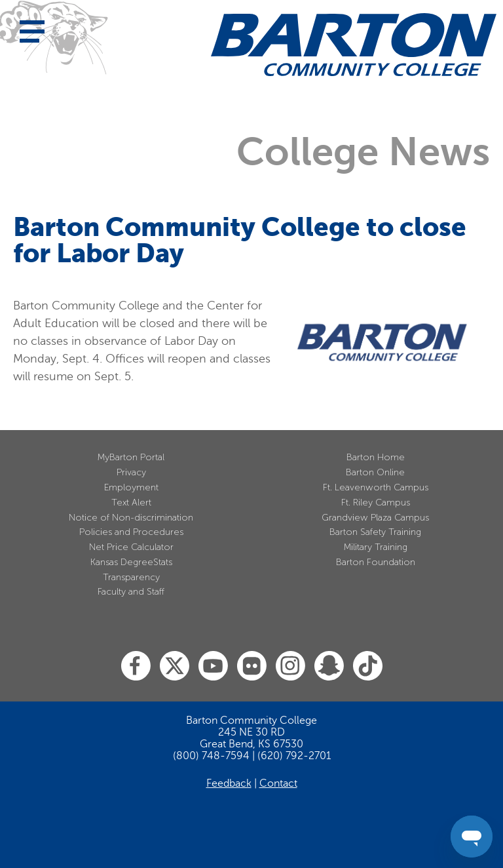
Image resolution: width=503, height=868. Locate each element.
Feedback (229, 783)
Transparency (131, 577)
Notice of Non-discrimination (131, 518)
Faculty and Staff (131, 592)
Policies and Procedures (131, 532)
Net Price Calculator (131, 547)
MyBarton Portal (131, 457)
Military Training (376, 547)
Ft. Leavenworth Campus (376, 487)
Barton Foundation (376, 562)
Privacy (131, 472)
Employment (131, 487)
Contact (278, 783)
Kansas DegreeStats (131, 562)
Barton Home (376, 457)
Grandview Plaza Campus (375, 518)
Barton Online (375, 472)
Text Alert (131, 503)
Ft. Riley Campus (376, 503)
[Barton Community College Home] (354, 45)
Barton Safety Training (375, 532)
